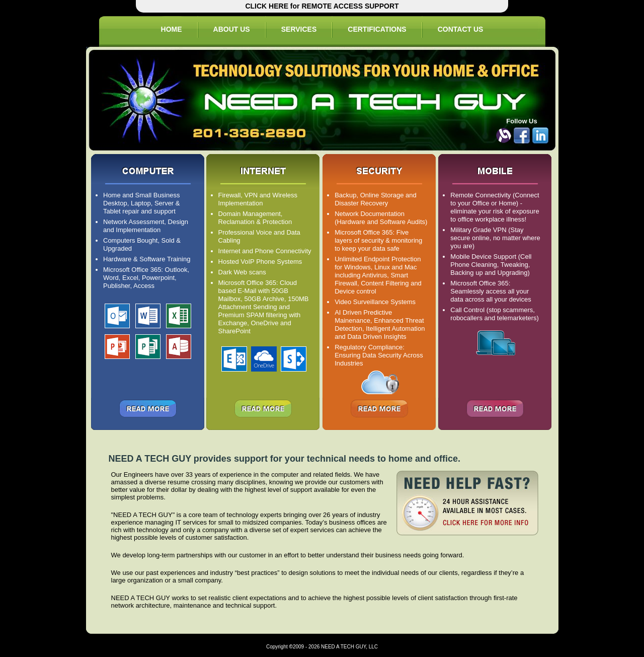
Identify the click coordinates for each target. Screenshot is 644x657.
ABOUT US (232, 29)
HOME (172, 29)
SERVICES (299, 29)
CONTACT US (461, 29)
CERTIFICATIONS (377, 29)
